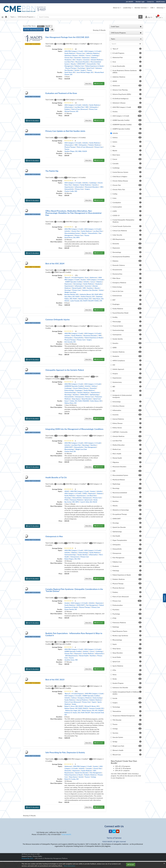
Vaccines (115, 733)
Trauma (89, 71)
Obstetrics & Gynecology (121, 510)
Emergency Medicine (85, 698)
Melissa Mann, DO (70, 404)
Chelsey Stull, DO (70, 452)
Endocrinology (69, 391)
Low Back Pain (69, 62)
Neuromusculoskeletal (120, 493)
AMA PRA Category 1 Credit (74, 52)
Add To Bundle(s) (32, 121)
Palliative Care (79, 67)
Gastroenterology (70, 393)
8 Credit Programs (78, 278)
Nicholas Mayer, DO (85, 299)
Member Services (141, 8)
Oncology (68, 291)
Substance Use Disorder (90, 291)
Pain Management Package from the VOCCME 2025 (67, 38)
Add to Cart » (99, 84)
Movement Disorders (82, 62)
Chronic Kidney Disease (81, 389)
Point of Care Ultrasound (79, 110)
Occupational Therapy (120, 515)
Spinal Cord (90, 69)
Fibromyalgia (117, 322)
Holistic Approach (118, 370)
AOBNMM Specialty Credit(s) (74, 387)
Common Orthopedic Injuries (58, 320)
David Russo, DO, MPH (72, 238)
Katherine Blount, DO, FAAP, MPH (91, 295)
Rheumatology (69, 450)
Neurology (68, 395)
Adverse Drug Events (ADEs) (122, 95)
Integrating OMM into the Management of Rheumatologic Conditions (74, 430)
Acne (86, 278)
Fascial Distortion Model (120, 313)
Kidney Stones (117, 428)
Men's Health (117, 454)
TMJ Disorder (117, 720)
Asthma (94, 387)
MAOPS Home (160, 2)
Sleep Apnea (76, 399)
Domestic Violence (119, 266)
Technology (116, 707)
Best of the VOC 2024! (55, 264)
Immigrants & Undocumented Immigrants (122, 397)
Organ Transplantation (120, 541)
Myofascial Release (119, 480)
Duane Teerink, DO (71, 610)
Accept (131, 864)
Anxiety (83, 280)
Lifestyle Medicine (97, 60)
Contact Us (150, 2)
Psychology (81, 69)
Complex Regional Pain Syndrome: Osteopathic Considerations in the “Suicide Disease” (74, 591)
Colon (114, 199)
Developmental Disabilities (121, 257)
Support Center (27, 857)
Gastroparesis (117, 335)
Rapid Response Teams (120, 632)
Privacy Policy (37, 857)
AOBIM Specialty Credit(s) (74, 282)
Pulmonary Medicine (76, 500)
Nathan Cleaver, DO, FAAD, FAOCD (76, 709)
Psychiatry (116, 610)
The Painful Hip (52, 172)
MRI (87, 108)
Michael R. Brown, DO (92, 707)
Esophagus (79, 391)
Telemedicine (117, 712)
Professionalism (118, 606)
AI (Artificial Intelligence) (120, 99)
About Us (116, 8)
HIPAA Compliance (119, 361)
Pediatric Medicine (94, 146)
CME (152, 8)
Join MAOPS (130, 2)
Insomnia (86, 60)
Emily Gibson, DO (96, 402)
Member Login (140, 2)
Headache (68, 60)
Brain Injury (116, 155)
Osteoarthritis (91, 64)
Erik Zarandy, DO (70, 342)
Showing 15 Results (99, 31)
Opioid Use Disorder (82, 773)
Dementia (77, 58)
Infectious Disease (118, 406)
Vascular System (118, 738)
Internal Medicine (82, 700)
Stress (115, 675)
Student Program (118, 684)
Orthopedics (94, 108)
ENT (114, 300)
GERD (115, 348)
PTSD (66, 500)
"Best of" (67, 278)
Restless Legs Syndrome (120, 636)
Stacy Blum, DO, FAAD (72, 297)
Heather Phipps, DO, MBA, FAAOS (76, 152)
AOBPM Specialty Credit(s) (121, 129)
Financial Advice (118, 326)
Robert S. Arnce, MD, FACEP (74, 707)
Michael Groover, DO (71, 112)
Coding (115, 194)
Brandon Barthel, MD (71, 295)
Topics (13, 17)
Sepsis (94, 703)
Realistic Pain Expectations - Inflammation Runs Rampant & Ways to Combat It (74, 635)
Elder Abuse (116, 279)
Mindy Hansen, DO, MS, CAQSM (93, 711)
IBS (114, 391)
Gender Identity (82, 555)
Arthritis (82, 56)
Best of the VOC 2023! (55, 680)
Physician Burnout (118, 588)
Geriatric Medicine (83, 393)
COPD (84, 494)
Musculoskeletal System (72, 234)
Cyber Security (117, 235)
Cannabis (89, 769)
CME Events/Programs (26, 17)
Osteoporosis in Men (54, 537)
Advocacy (160, 8)
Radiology (116, 627)
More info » (89, 84)
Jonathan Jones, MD (71, 660)
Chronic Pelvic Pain (119, 190)
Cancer (88, 56)
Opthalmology (94, 395)
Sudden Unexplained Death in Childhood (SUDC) (126, 693)
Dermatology (78, 284)
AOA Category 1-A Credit (93, 52)
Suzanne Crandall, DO (96, 709)
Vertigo (115, 742)
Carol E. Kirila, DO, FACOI (89, 503)
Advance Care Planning (120, 90)
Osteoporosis (79, 397)
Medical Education (119, 445)
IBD (114, 387)
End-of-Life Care (118, 292)
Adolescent (93, 278)
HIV (74, 60)
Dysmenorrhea (117, 274)
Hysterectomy (117, 383)
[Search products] (140, 17)
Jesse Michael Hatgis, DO (85, 73)
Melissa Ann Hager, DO (73, 711)
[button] (2, 17)
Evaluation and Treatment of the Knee (61, 94)
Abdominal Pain (118, 58)
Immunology (117, 402)
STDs (114, 671)
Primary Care (81, 54)
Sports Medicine (118, 666)
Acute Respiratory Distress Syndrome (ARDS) (125, 72)
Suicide (77, 71)
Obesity (73, 64)
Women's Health (118, 751)
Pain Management (90, 448)
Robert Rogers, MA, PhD (72, 559)
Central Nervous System (120, 173)
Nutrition (90, 289)
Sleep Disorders (87, 399)
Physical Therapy (71, 69)
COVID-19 (116, 216)
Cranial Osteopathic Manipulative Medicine (123, 221)
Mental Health (77, 289)
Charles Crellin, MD (71, 192)
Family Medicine (70, 54)
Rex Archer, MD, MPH (72, 503)
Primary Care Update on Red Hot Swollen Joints (65, 132)
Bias (114, 147)
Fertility (115, 318)
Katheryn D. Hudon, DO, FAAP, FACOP (77, 713)
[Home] (6, 17)
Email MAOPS (66, 835)
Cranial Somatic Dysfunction (122, 227)
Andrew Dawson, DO (88, 297)
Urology (93, 778)
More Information (69, 866)
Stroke (101, 291)
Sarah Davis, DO (70, 73)
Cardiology (95, 56)
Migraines (116, 463)
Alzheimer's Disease (71, 56)
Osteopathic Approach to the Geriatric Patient (65, 371)
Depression (86, 58)
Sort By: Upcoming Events (33, 30)
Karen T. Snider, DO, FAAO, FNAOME (77, 402)
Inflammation (69, 108)
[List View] (52, 30)
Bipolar (115, 151)
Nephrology (116, 484)
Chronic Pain (69, 58)
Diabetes (94, 58)
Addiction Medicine (93, 54)
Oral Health (116, 536)
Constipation (117, 203)
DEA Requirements (71, 656)
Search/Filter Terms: (30, 27)
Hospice (79, 60)
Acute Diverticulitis (119, 67)
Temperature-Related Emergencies (124, 716)
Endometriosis (117, 296)
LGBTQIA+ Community (120, 432)
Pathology (116, 571)
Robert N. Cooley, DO (72, 780)
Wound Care (117, 755)
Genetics (95, 185)
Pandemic (116, 567)
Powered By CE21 (28, 859)
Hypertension (69, 188)
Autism (115, 142)
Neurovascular (117, 497)
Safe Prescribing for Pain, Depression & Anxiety (65, 753)
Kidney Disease (118, 424)
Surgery (83, 71)
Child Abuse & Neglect (120, 177)
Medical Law (117, 450)
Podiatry (67, 110)
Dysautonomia (117, 270)
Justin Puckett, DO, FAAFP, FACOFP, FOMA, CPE (86, 301)
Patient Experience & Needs (94, 67)
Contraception (117, 207)
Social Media (117, 658)
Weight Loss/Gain (70, 293)
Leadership (127, 8)
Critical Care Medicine (120, 231)
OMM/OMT (81, 64)
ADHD (67, 492)
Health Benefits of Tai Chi (56, 478)
